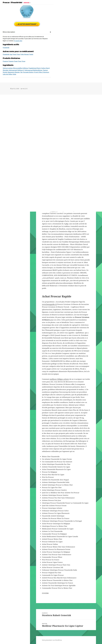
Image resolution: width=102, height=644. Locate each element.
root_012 (25, 89)
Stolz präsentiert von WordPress (52, 640)
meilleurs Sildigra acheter (59, 379)
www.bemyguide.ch (49, 304)
